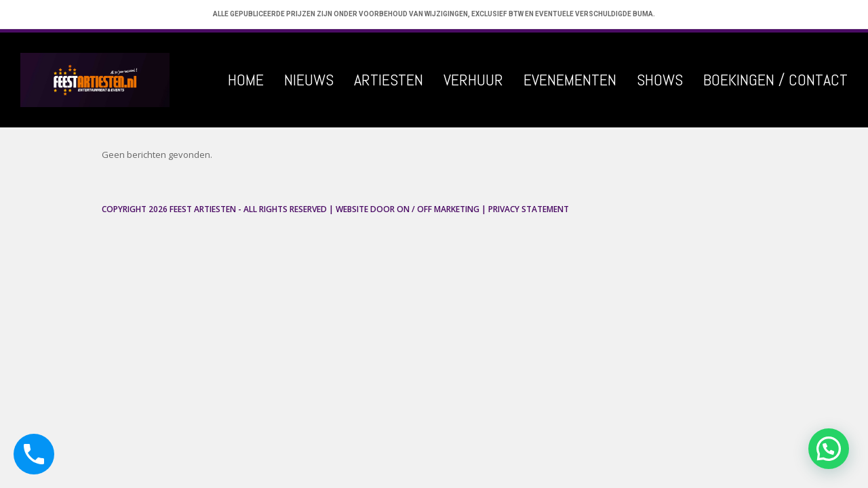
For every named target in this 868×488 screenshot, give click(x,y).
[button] (829, 449)
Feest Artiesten (203, 209)
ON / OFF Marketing (438, 209)
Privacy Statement (529, 209)
